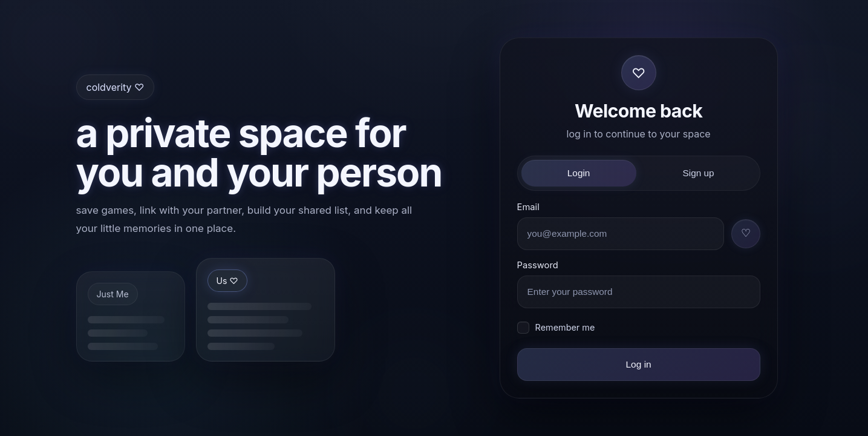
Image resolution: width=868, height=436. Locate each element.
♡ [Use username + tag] (746, 233)
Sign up (699, 173)
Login (579, 173)
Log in (638, 364)
